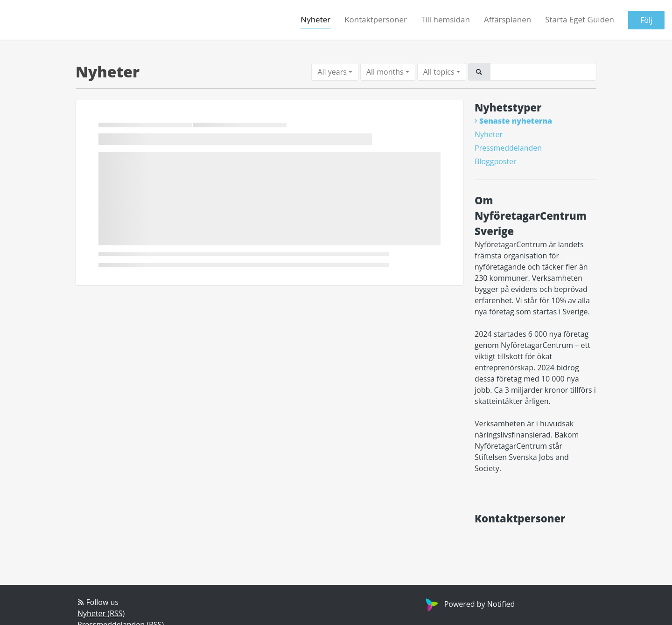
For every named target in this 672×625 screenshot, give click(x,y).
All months (385, 72)
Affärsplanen (507, 19)
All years (332, 72)
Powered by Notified (469, 604)
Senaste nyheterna (516, 121)
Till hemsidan (445, 19)
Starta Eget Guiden (580, 19)
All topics (439, 72)
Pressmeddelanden (508, 148)
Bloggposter (496, 161)
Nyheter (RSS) (101, 613)
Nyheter (315, 19)
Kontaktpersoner (376, 19)
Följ (646, 20)
